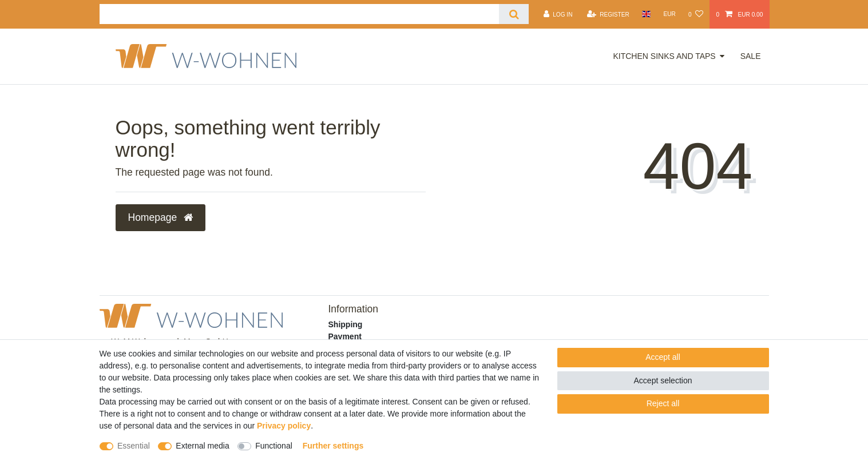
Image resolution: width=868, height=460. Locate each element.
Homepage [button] (160, 217)
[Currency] (669, 14)
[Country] (646, 14)
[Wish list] (696, 14)
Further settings (333, 446)
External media (202, 446)
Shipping (346, 324)
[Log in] (558, 14)
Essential (134, 446)
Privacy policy (284, 426)
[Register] (608, 14)
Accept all (663, 357)
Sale (751, 56)
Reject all (663, 403)
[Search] (514, 14)
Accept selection (663, 380)
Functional (274, 446)
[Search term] (300, 14)
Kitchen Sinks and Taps (664, 56)
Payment (345, 336)
